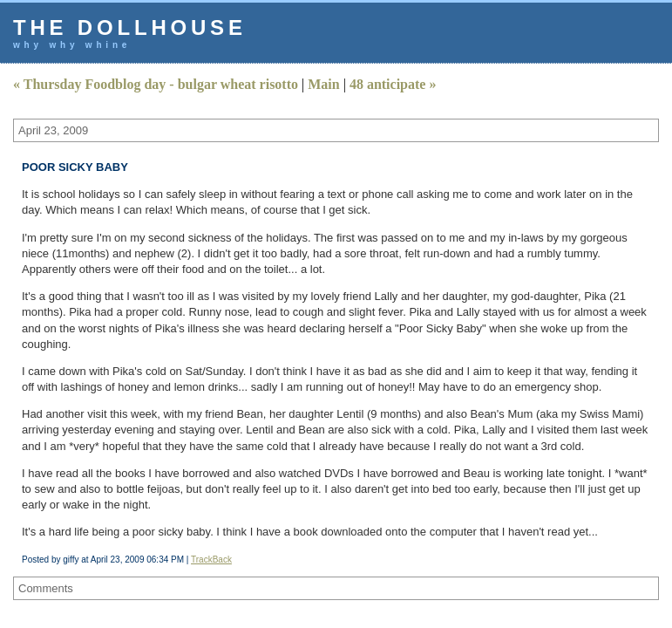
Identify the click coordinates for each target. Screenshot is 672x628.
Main (323, 84)
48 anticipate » (393, 84)
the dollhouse (130, 27)
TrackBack (211, 560)
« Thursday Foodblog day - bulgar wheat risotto (156, 84)
